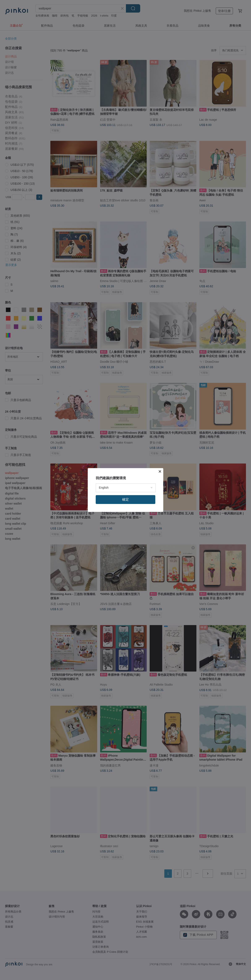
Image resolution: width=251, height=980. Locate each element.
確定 (125, 499)
